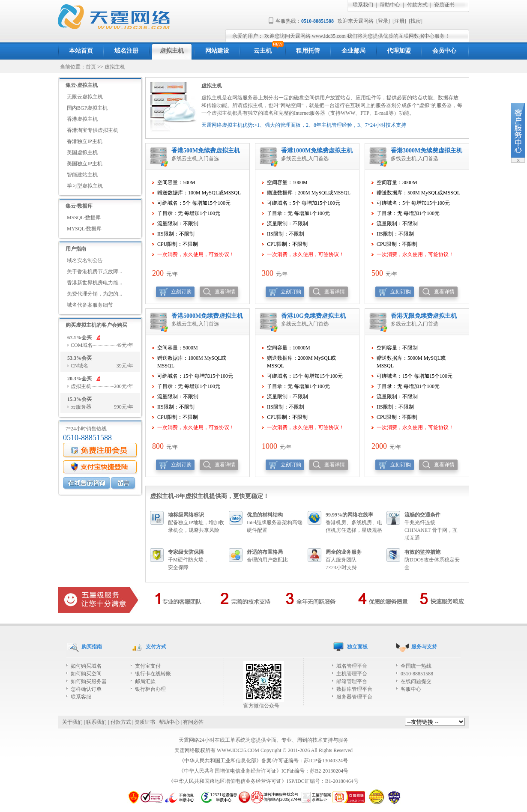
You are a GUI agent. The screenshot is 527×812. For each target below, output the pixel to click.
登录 (383, 21)
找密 (416, 21)
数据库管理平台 (354, 689)
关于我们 (72, 722)
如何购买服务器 (89, 681)
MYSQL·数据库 (84, 229)
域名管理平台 (352, 666)
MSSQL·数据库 (84, 218)
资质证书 (444, 5)
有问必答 (193, 722)
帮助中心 (390, 5)
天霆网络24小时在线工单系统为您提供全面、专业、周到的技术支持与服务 (263, 740)
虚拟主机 (115, 67)
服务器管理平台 (354, 697)
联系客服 (81, 697)
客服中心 (411, 689)
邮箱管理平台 (352, 681)
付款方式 (417, 5)
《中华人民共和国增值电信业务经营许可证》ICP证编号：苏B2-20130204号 (264, 771)
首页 (91, 67)
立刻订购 (181, 292)
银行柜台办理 (150, 689)
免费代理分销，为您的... (94, 294)
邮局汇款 (145, 681)
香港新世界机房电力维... (94, 283)
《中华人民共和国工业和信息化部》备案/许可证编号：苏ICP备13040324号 (263, 761)
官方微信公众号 (264, 703)
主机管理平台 (352, 674)
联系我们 (363, 5)
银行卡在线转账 (153, 674)
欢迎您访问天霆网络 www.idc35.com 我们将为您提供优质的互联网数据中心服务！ (357, 36)
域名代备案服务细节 (90, 305)
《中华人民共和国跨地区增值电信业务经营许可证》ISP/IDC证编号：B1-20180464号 (263, 781)
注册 (399, 21)
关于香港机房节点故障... (94, 272)
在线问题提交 (416, 681)
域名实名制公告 (85, 260)
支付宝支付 (148, 666)
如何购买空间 (86, 674)
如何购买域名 (86, 666)
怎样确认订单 (86, 689)
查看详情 (225, 292)
